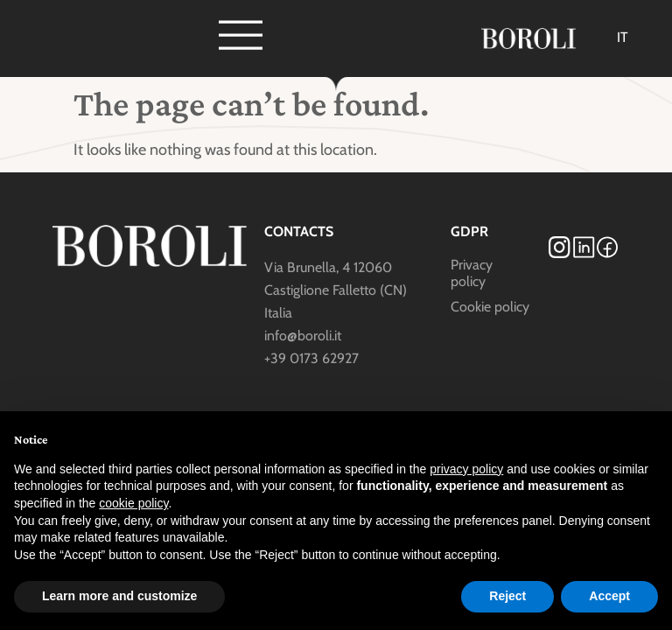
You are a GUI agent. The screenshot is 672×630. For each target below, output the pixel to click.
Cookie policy (490, 307)
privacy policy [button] (466, 469)
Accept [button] (609, 596)
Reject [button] (507, 596)
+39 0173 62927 (311, 358)
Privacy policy (472, 273)
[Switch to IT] (623, 38)
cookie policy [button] (133, 503)
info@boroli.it (303, 336)
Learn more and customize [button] (119, 596)
